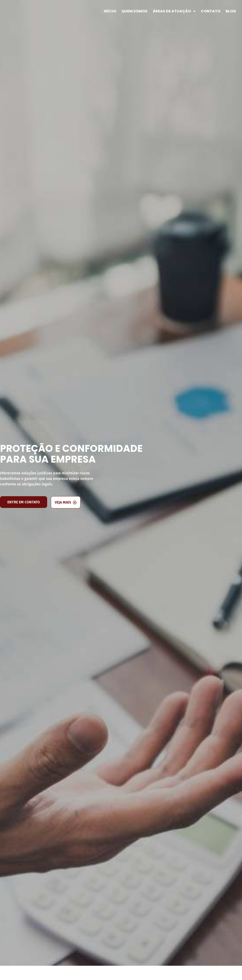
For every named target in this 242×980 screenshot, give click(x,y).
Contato (211, 11)
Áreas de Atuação (174, 11)
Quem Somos (134, 11)
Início (110, 11)
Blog (231, 11)
